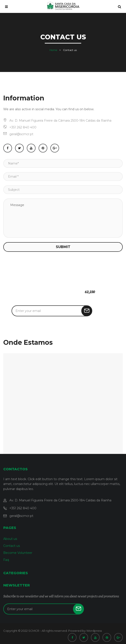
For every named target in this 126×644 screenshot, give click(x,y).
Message (63, 218)
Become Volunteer (18, 553)
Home (53, 50)
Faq (6, 560)
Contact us (12, 546)
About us (10, 539)
